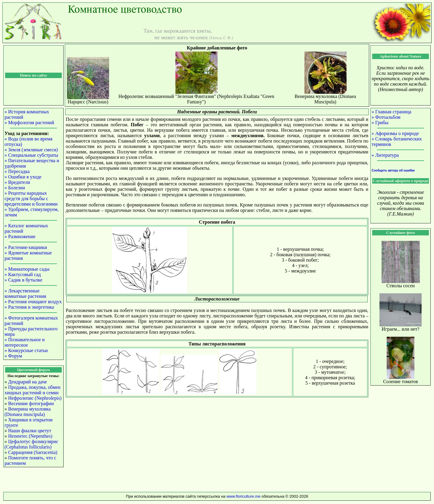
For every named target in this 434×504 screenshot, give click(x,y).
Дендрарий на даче (28, 382)
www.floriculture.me (244, 496)
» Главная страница (392, 112)
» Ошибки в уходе (23, 177)
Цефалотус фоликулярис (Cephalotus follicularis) (31, 444)
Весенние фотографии (31, 403)
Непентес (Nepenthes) (30, 436)
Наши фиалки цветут (30, 431)
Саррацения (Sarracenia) (33, 452)
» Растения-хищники (26, 247)
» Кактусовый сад (23, 274)
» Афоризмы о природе (395, 133)
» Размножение (20, 236)
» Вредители (17, 182)
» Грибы (380, 123)
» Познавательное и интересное (25, 342)
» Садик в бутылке (24, 280)
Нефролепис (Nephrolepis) (35, 398)
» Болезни (15, 188)
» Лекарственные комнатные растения (25, 293)
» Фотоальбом (386, 117)
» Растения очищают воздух (33, 302)
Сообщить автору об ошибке (393, 170)
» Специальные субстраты (31, 155)
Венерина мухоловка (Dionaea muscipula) (28, 412)
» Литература (385, 155)
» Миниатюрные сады (27, 269)
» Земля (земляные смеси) (31, 150)
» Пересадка (17, 171)
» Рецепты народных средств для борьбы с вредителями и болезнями (31, 198)
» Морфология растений (29, 123)
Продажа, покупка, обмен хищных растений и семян (33, 390)
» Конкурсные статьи (26, 350)
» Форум (13, 356)
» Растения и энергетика (29, 307)
